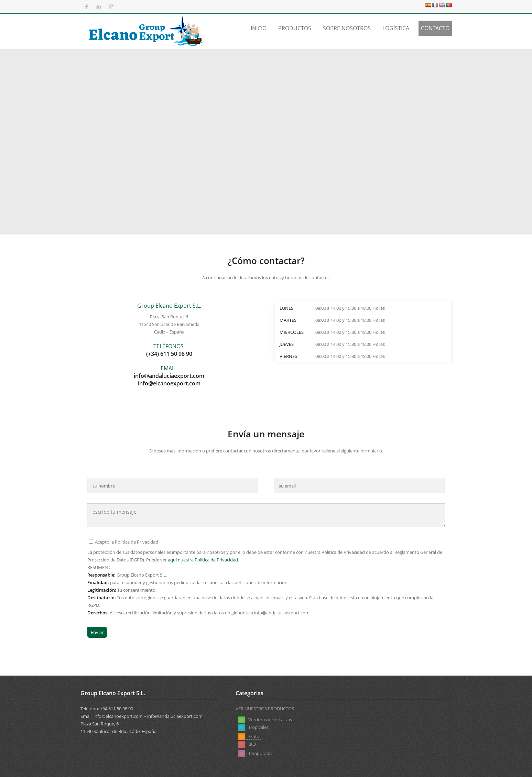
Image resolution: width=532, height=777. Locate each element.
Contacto (435, 28)
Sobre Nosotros (347, 28)
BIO (316, 727)
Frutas (318, 720)
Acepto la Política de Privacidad (123, 542)
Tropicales (253, 727)
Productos (295, 28)
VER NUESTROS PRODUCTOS (265, 709)
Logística (396, 28)
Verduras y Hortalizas (265, 720)
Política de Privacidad (384, 766)
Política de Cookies (433, 766)
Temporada (392, 720)
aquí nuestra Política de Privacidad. (203, 560)
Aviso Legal (343, 766)
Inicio (259, 28)
